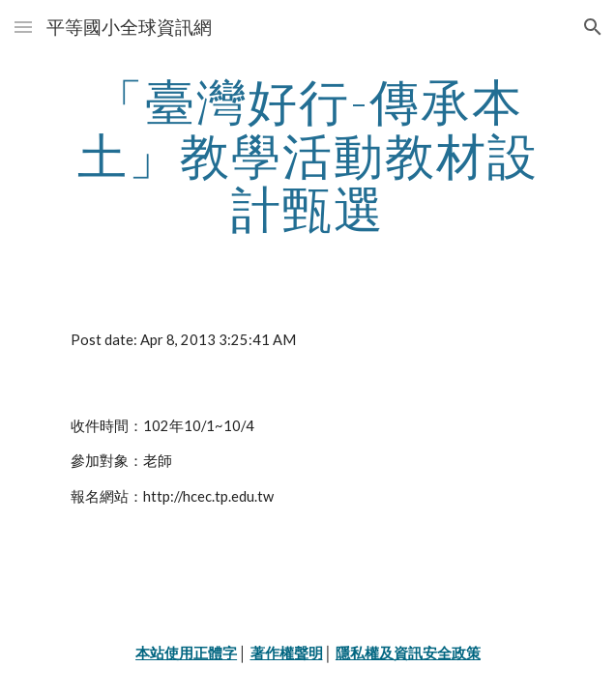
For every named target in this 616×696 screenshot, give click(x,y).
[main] (308, 155)
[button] (23, 27)
